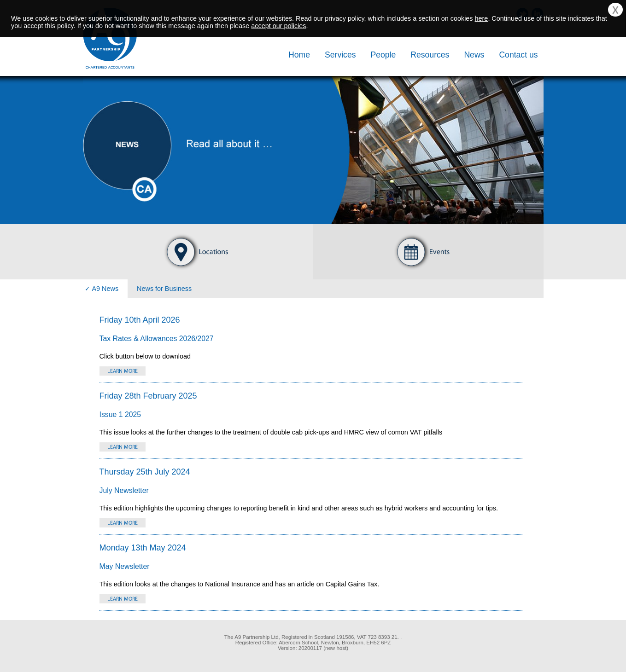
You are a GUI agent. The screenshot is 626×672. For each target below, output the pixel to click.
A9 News (105, 289)
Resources (430, 55)
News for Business (164, 289)
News (474, 55)
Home (299, 55)
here (482, 18)
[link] (129, 646)
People (383, 55)
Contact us (518, 55)
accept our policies (278, 26)
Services (340, 55)
